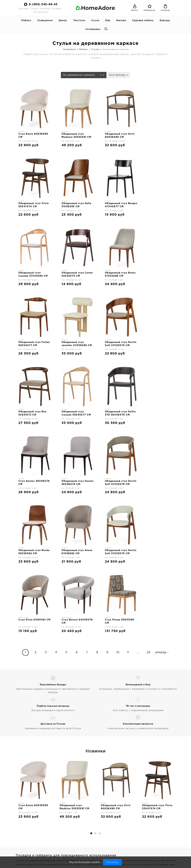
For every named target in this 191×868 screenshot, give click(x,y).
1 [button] (91, 695)
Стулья (95, 49)
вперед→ (162, 514)
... (138, 514)
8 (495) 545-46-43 (43, 4)
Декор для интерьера (117, 844)
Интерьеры (93, 29)
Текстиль (79, 20)
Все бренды (119, 75)
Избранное (150, 10)
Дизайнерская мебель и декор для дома (32, 846)
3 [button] (100, 695)
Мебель (26, 20)
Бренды (165, 20)
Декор (63, 20)
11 (128, 514)
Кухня (95, 20)
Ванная (121, 20)
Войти (135, 10)
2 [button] (96, 695)
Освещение (45, 20)
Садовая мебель (143, 20)
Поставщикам (41, 12)
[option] (34, 652)
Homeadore (70, 49)
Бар (108, 20)
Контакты (45, 9)
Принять (112, 862)
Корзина (165, 10)
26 (148, 514)
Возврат (57, 9)
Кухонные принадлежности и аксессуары (115, 851)
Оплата (35, 9)
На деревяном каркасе (84, 75)
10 (118, 514)
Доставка (24, 9)
